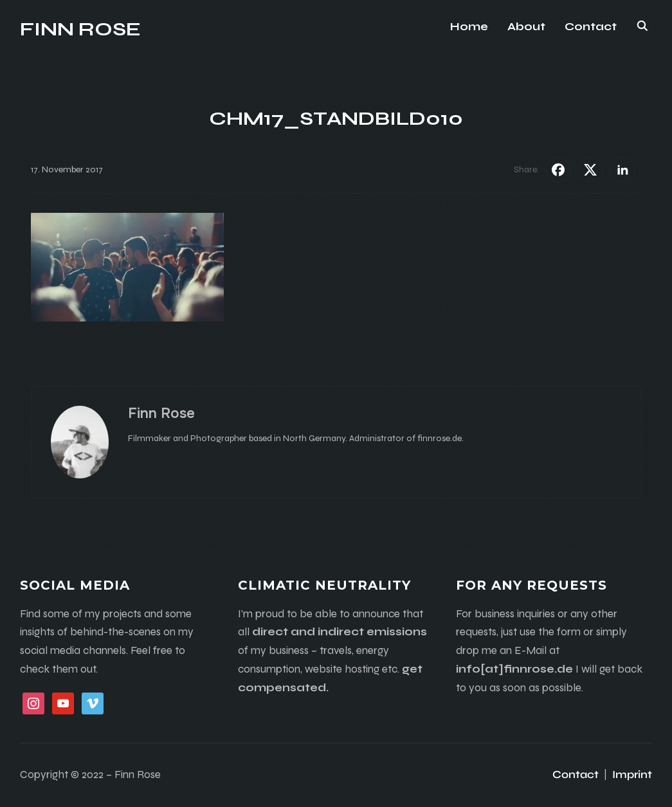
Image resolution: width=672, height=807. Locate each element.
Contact (591, 27)
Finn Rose (80, 29)
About (526, 27)
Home (469, 27)
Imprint (632, 775)
